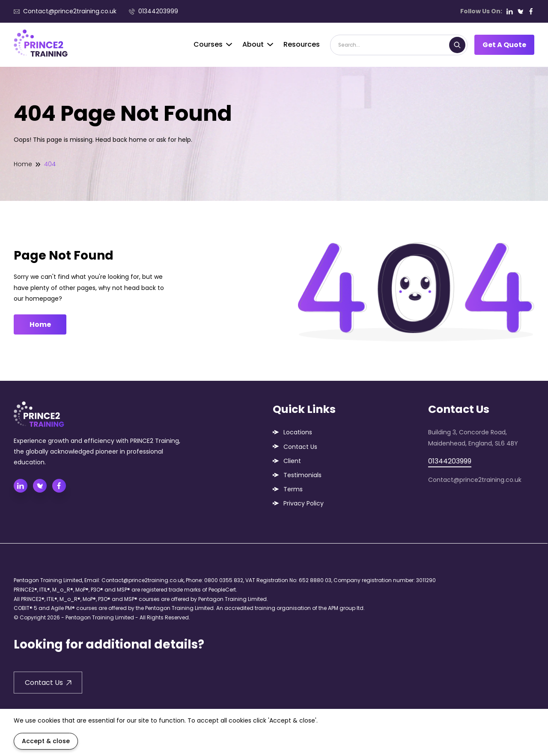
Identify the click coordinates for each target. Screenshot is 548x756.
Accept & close (46, 741)
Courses (213, 44)
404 (50, 164)
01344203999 (153, 11)
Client (292, 461)
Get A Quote (504, 45)
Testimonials (302, 475)
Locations (298, 432)
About (258, 44)
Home (23, 164)
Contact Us (300, 447)
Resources (302, 44)
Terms (293, 489)
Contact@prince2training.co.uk (65, 11)
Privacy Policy (304, 503)
